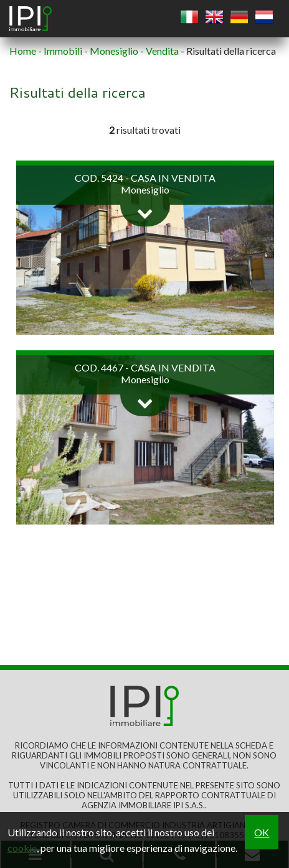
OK (262, 832)
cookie (22, 848)
